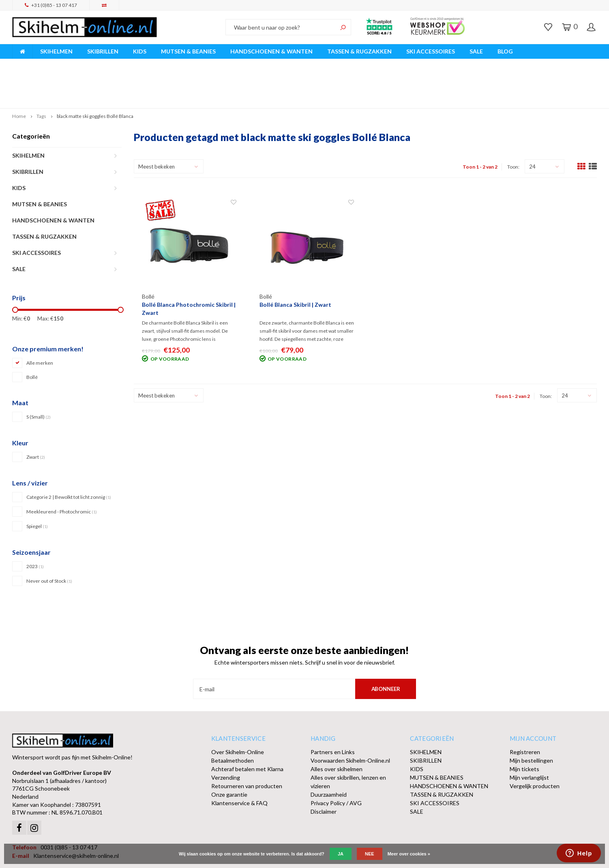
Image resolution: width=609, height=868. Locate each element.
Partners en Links (333, 714)
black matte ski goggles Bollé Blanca (95, 78)
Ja (341, 854)
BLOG (505, 51)
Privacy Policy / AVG (336, 765)
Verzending (226, 739)
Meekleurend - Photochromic (62, 473)
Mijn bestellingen (531, 722)
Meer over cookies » (409, 854)
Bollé (32, 339)
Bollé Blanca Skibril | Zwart (295, 266)
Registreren (525, 714)
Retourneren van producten (247, 748)
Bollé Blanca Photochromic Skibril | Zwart (189, 270)
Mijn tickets (524, 731)
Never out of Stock (49, 542)
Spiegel (37, 488)
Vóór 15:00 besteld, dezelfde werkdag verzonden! (211, 64)
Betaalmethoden (233, 722)
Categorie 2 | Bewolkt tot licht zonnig (69, 459)
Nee (370, 854)
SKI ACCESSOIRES (431, 51)
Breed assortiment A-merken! (53, 64)
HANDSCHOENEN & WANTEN (271, 51)
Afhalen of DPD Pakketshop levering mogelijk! (533, 64)
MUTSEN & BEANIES (188, 51)
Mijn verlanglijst (529, 739)
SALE (476, 51)
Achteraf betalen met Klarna (247, 731)
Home (19, 78)
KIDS (140, 51)
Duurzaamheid (329, 756)
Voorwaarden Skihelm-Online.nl (350, 722)
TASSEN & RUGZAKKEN (359, 51)
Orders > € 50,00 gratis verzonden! (374, 64)
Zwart (36, 419)
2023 (35, 528)
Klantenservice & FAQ (239, 765)
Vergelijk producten (535, 748)
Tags (41, 78)
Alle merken (40, 325)
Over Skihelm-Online (238, 714)
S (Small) (39, 379)
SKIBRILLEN (103, 51)
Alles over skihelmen (337, 731)
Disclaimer (324, 773)
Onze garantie (229, 756)
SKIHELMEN (56, 51)
